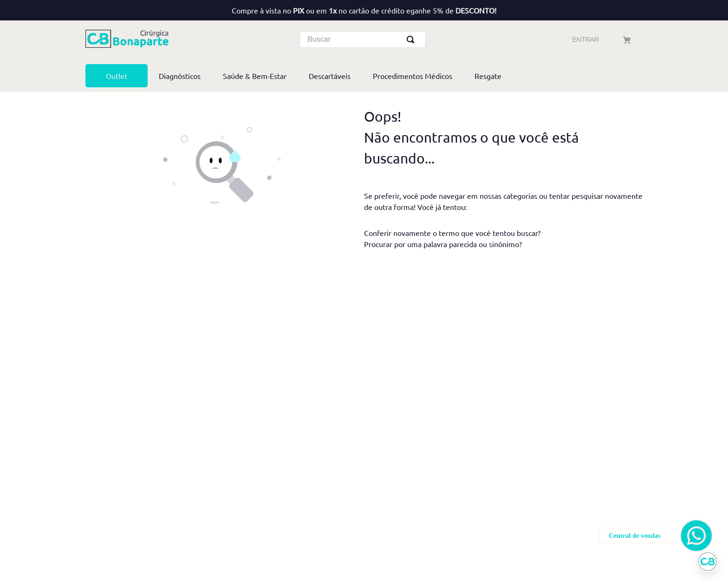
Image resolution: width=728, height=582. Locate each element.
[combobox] (363, 39)
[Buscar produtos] (412, 39)
